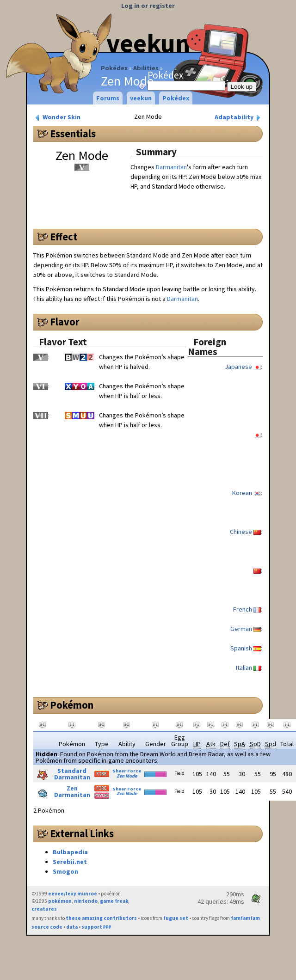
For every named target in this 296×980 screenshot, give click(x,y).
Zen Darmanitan (72, 791)
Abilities (146, 68)
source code (47, 927)
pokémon (60, 901)
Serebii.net (70, 862)
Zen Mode (127, 776)
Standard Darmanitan (72, 774)
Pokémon (72, 705)
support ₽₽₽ (96, 927)
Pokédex (114, 68)
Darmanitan (171, 167)
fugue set (176, 918)
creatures (44, 909)
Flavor (65, 322)
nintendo (86, 901)
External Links (82, 833)
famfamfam (245, 918)
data (72, 927)
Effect (64, 237)
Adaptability (238, 117)
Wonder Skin (57, 117)
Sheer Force (127, 771)
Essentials (73, 134)
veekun (141, 98)
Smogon (65, 871)
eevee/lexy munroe (73, 894)
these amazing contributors (101, 918)
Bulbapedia (70, 852)
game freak (114, 901)
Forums (108, 98)
